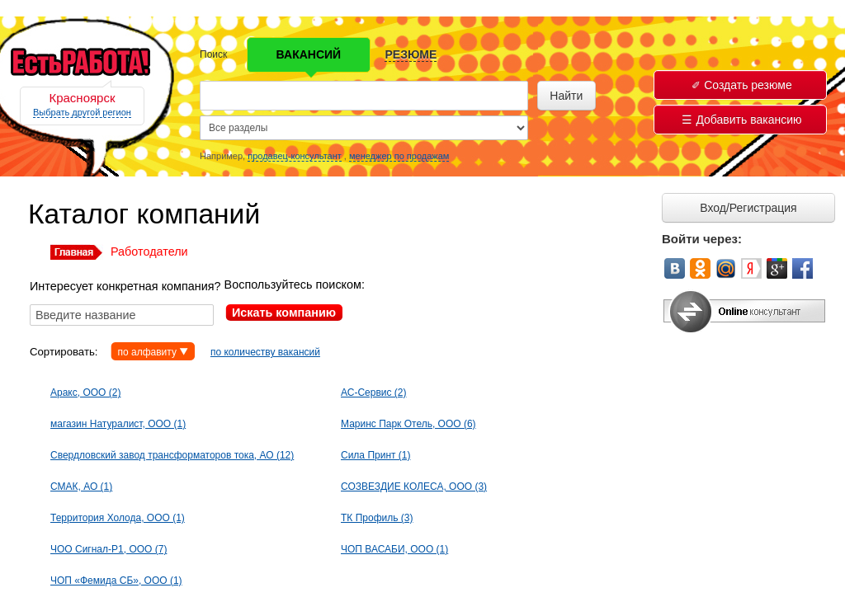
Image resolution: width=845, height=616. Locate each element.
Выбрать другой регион (82, 112)
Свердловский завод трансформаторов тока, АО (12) (172, 455)
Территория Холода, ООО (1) (118, 518)
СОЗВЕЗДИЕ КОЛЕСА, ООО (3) (414, 487)
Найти (566, 96)
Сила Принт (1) (376, 455)
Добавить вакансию (741, 120)
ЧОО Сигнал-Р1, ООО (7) (109, 549)
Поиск (213, 54)
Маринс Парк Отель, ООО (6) (408, 424)
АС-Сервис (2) (374, 393)
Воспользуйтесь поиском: (295, 284)
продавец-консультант (295, 156)
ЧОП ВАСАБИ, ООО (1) (394, 549)
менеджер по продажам (399, 156)
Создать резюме (742, 85)
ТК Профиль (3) (377, 518)
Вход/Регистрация (748, 208)
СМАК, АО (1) (81, 487)
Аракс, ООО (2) (85, 393)
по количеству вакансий (265, 352)
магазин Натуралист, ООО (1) (118, 424)
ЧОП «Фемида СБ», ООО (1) (116, 581)
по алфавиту (146, 352)
